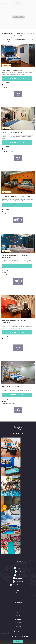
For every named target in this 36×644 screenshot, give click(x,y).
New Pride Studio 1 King (12, 387)
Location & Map (18, 606)
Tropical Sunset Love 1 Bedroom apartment (15, 257)
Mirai (28, 636)
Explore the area (18, 609)
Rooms (18, 596)
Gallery (18, 612)
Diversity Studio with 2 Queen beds (16, 197)
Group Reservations (18, 603)
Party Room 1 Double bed (12, 70)
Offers (18, 599)
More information (17, 78)
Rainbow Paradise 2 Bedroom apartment (14, 321)
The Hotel (18, 593)
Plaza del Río (18, 626)
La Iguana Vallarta (18, 623)
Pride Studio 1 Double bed (12, 133)
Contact (18, 616)
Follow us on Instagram (18, 434)
